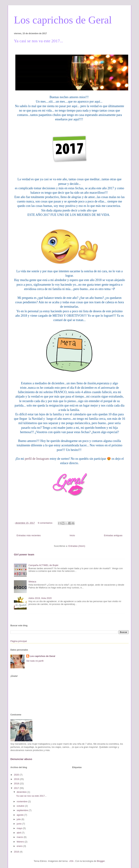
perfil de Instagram (37, 459)
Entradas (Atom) (77, 546)
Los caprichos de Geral (63, 20)
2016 (17, 852)
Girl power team (24, 554)
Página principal (19, 641)
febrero (21, 842)
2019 (17, 779)
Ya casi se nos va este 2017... (38, 41)
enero (20, 846)
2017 (17, 788)
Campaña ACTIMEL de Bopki (43, 565)
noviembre (22, 801)
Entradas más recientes (29, 535)
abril (19, 833)
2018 (17, 784)
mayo (20, 828)
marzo (20, 837)
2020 (17, 775)
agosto (21, 815)
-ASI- (71, 861)
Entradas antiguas (113, 535)
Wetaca (32, 582)
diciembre (22, 792)
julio (19, 819)
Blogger (101, 861)
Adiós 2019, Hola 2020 (40, 598)
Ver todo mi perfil (35, 661)
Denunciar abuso (21, 759)
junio (19, 824)
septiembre (23, 810)
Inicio (72, 535)
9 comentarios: (46, 523)
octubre (21, 806)
